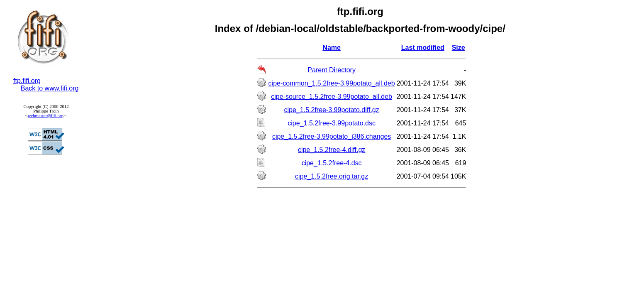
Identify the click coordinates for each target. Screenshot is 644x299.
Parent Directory (332, 70)
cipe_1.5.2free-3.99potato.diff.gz (332, 110)
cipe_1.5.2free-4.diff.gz (332, 150)
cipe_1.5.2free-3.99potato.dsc (332, 123)
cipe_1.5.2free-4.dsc (332, 163)
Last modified (423, 48)
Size (459, 48)
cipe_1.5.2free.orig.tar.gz (332, 176)
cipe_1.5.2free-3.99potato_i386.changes (332, 136)
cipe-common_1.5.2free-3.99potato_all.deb (332, 83)
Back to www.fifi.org (50, 88)
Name (332, 48)
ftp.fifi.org (27, 81)
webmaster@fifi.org (46, 116)
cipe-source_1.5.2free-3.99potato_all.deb (332, 97)
